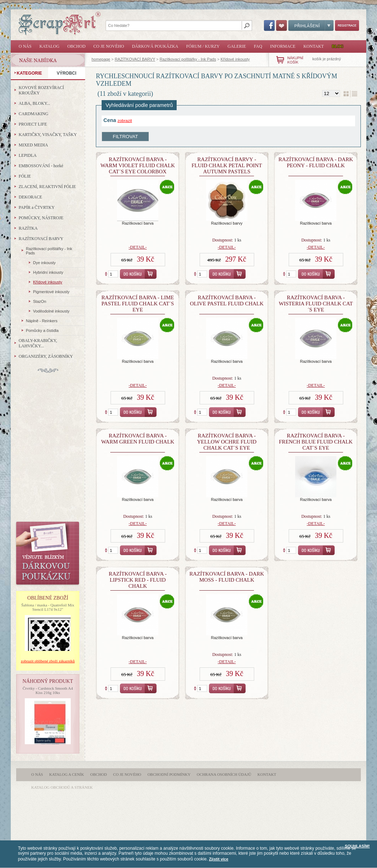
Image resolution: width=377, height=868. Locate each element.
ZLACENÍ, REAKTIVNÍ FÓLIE (47, 187)
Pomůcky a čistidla (42, 330)
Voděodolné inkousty (51, 311)
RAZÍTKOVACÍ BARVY (135, 59)
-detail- (138, 247)
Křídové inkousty (235, 59)
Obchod (76, 46)
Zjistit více (219, 859)
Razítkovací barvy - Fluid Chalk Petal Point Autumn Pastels (227, 165)
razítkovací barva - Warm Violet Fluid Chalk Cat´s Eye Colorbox (138, 165)
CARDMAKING (34, 114)
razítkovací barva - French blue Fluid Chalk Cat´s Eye (316, 442)
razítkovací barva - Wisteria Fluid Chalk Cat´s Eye (316, 304)
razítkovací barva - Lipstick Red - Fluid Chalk (138, 580)
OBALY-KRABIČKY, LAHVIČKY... (38, 343)
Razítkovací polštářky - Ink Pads (188, 59)
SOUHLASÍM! (357, 846)
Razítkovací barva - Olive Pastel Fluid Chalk (227, 301)
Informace (283, 46)
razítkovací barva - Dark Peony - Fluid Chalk (316, 162)
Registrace (347, 25)
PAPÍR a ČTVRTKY (37, 207)
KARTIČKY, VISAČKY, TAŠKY (48, 135)
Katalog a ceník (67, 774)
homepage (101, 59)
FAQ (258, 46)
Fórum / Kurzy (203, 46)
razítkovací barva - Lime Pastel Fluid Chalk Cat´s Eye (138, 304)
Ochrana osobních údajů (224, 774)
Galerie (237, 46)
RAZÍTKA (28, 228)
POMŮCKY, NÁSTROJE (41, 218)
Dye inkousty (44, 263)
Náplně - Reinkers (42, 321)
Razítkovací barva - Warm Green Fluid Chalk (138, 439)
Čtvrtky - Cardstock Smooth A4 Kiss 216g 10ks (48, 690)
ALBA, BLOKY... (34, 103)
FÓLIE (25, 176)
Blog (338, 46)
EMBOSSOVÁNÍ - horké (41, 166)
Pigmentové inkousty (51, 292)
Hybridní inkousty (48, 272)
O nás (25, 46)
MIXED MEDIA (33, 145)
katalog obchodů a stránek (62, 787)
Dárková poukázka (155, 46)
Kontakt (314, 46)
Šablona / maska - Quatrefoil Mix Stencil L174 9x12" (48, 607)
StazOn (40, 301)
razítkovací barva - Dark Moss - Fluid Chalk (227, 577)
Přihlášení (311, 25)
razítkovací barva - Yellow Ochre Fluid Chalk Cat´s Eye (227, 442)
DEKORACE (30, 197)
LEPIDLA (28, 155)
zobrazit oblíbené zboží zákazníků (48, 661)
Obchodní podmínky (169, 774)
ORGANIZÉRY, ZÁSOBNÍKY (46, 356)
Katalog (50, 46)
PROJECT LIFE (33, 124)
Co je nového (109, 46)
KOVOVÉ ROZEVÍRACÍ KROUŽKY (41, 90)
